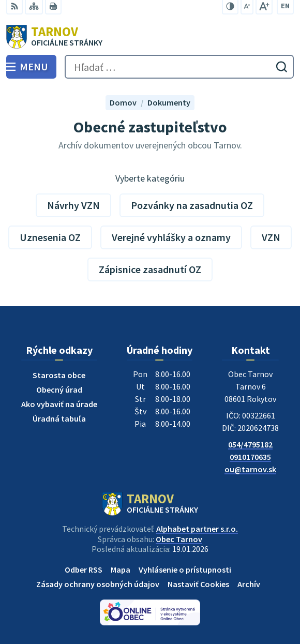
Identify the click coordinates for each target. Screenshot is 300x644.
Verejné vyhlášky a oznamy (171, 237)
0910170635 (250, 457)
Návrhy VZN (73, 205)
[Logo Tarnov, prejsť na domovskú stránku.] (150, 37)
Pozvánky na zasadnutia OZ (192, 205)
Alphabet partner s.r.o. (197, 529)
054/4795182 (250, 444)
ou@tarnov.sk (250, 469)
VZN (271, 237)
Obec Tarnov (179, 539)
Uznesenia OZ (50, 237)
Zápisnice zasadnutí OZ (150, 269)
